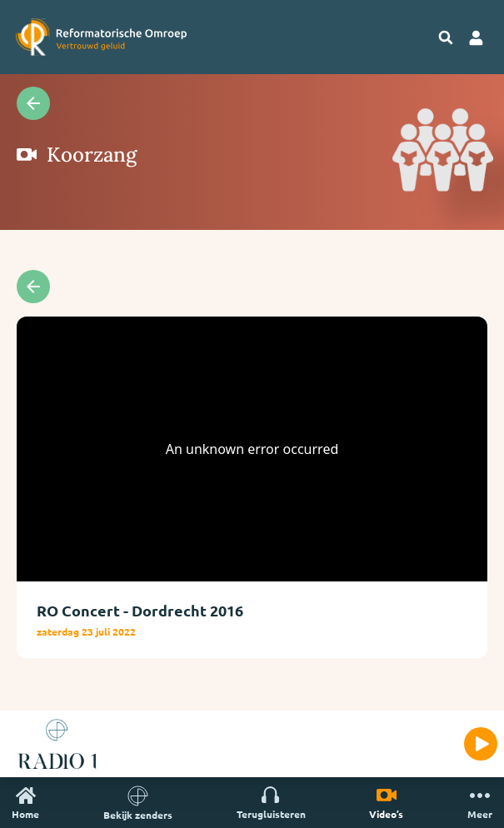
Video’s (386, 803)
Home (25, 803)
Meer (480, 803)
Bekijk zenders (138, 803)
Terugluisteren (271, 803)
